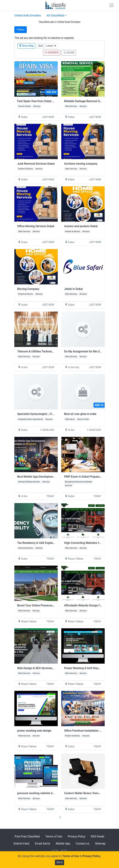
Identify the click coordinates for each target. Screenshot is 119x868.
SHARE (69, 53)
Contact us (83, 844)
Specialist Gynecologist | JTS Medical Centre (46, 414)
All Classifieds (55, 15)
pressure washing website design (38, 793)
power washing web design (34, 731)
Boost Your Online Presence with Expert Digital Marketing (53, 605)
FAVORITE (52, 53)
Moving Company (28, 289)
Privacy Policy (77, 836)
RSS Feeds (98, 836)
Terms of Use (54, 836)
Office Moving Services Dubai (36, 226)
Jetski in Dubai (73, 289)
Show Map (26, 46)
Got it (59, 862)
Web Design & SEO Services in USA (39, 668)
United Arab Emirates (28, 15)
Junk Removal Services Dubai (36, 164)
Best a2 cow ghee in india (80, 414)
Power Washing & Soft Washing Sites (87, 668)
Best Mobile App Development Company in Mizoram (50, 477)
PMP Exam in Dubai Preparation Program (90, 477)
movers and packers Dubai (81, 226)
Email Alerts (42, 844)
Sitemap (100, 844)
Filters (21, 30)
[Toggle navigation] (111, 5)
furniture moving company (81, 164)
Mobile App (63, 844)
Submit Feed (21, 844)
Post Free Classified (27, 836)
